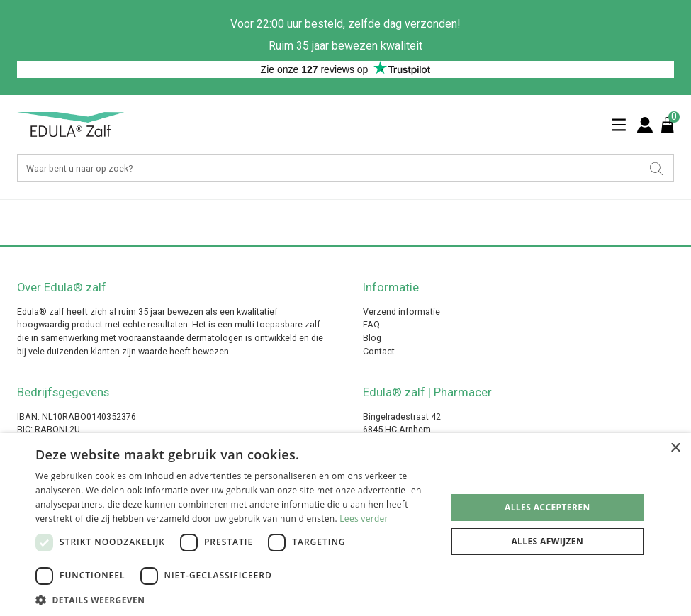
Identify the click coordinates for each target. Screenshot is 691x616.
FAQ (371, 324)
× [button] (675, 448)
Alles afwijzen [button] (547, 541)
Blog (372, 338)
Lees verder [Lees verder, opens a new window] (364, 519)
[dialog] (345, 525)
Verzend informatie (401, 312)
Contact (379, 351)
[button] (235, 599)
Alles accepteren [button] (547, 507)
